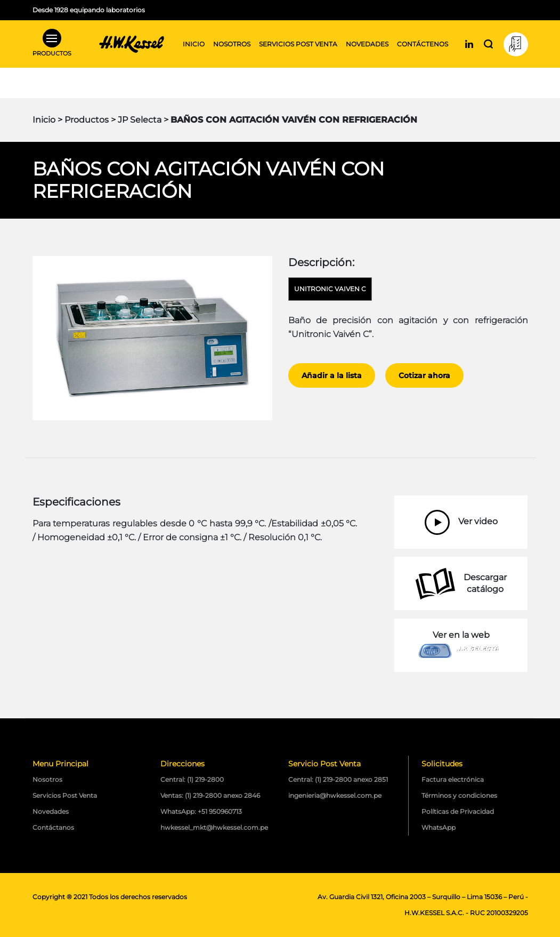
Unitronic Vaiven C (330, 289)
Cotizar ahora (424, 375)
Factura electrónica (453, 779)
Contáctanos (53, 827)
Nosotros (232, 44)
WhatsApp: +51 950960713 (201, 811)
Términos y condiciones (459, 795)
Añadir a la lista (332, 375)
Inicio (194, 44)
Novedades (367, 44)
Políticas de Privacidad (458, 811)
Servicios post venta (298, 44)
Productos (87, 120)
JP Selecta (140, 120)
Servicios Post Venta (65, 795)
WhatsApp (439, 827)
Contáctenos (423, 44)
